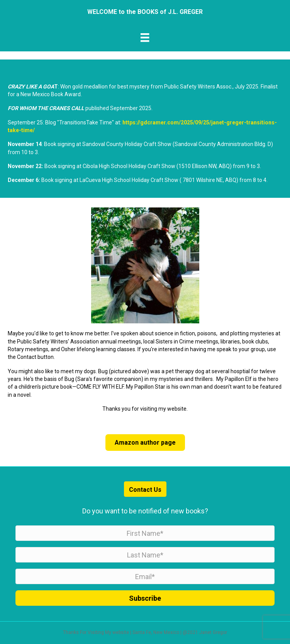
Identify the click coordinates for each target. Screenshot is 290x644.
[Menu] (145, 37)
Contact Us (145, 490)
